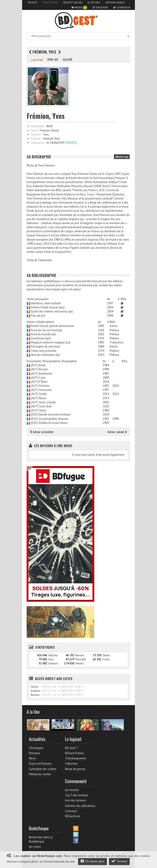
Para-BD (53, 59)
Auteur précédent (42, 432)
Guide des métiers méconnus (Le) (52, 311)
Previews (35, 753)
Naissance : (38, 143)
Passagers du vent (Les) (46, 346)
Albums (53, 655)
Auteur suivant (117, 432)
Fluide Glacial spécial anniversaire (52, 326)
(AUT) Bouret (39, 369)
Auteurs (53, 663)
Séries (106, 655)
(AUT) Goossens (41, 390)
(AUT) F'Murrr (39, 382)
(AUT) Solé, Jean (41, 406)
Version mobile (115, 2)
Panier (79, 8)
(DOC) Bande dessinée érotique (51, 414)
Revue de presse (75, 769)
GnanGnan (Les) (41, 338)
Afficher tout (122, 157)
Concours (71, 811)
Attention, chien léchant (46, 303)
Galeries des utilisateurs (80, 806)
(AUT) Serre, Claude (43, 402)
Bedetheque (50, 2)
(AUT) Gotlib (39, 394)
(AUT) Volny (38, 410)
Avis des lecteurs (76, 800)
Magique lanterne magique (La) (51, 342)
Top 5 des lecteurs (77, 795)
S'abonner (71, 764)
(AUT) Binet (38, 365)
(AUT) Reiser (39, 398)
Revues (80, 655)
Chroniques (36, 748)
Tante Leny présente (44, 351)
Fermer (119, 861)
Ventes (80, 663)
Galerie (68, 59)
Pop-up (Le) (38, 316)
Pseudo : (36, 139)
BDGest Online (73, 2)
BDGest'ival (72, 816)
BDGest (33, 2)
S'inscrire (100, 7)
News (32, 758)
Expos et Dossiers (40, 764)
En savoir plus (92, 861)
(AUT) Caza (38, 378)
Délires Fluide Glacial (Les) (48, 307)
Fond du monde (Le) (43, 334)
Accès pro (94, 2)
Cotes (106, 659)
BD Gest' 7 (72, 748)
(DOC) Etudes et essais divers (49, 423)
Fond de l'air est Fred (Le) (46, 330)
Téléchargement (75, 758)
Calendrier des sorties (43, 769)
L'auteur (37, 60)
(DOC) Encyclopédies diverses (50, 419)
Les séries (35, 847)
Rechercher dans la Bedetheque (41, 839)
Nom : (35, 130)
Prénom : (37, 135)
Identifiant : (38, 126)
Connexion (122, 7)
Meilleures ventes (40, 774)
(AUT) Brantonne (42, 374)
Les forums (72, 790)
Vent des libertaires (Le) (45, 355)
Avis (51, 659)
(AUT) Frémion (40, 386)
